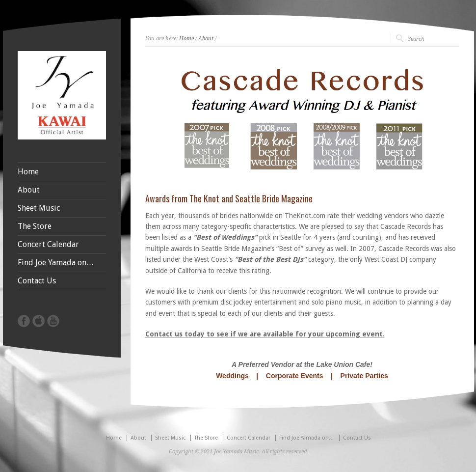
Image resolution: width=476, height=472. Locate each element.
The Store (35, 226)
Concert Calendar (48, 245)
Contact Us (37, 281)
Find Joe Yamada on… (56, 263)
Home (186, 39)
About (206, 39)
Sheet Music (39, 208)
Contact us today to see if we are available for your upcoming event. (265, 334)
